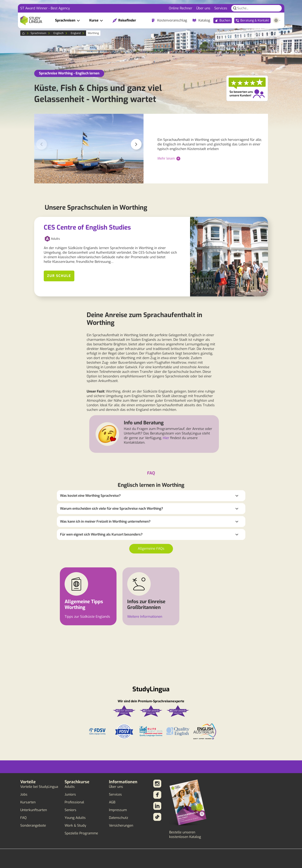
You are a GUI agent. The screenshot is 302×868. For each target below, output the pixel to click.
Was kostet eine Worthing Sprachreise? (90, 496)
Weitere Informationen (145, 617)
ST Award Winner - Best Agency (45, 8)
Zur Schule (59, 276)
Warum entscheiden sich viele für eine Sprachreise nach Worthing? (112, 509)
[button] (136, 144)
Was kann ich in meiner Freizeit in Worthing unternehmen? (105, 522)
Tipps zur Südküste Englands (87, 617)
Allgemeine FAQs (151, 549)
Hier (166, 438)
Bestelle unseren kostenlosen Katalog (185, 835)
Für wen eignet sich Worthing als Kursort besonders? (101, 534)
